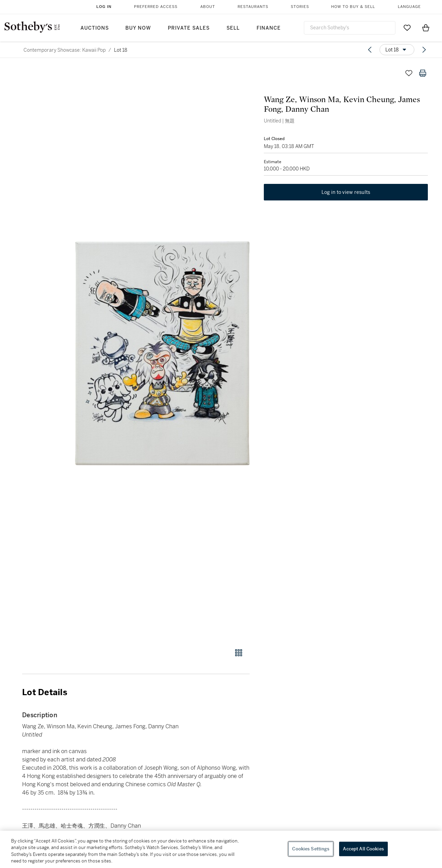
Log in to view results (346, 193)
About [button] (208, 7)
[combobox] (350, 28)
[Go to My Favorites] (407, 28)
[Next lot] (424, 50)
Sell (233, 28)
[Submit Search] (387, 28)
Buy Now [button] (138, 28)
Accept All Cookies (363, 849)
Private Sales (189, 28)
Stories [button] (300, 7)
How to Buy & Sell (353, 7)
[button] (162, 353)
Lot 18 (121, 50)
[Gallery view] (239, 653)
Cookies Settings (311, 849)
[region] (221, 849)
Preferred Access (156, 7)
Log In (104, 7)
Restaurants (253, 7)
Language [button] (409, 7)
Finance (269, 28)
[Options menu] (397, 50)
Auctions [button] (95, 28)
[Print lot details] (423, 73)
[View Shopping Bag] (426, 28)
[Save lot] (409, 73)
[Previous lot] (370, 50)
